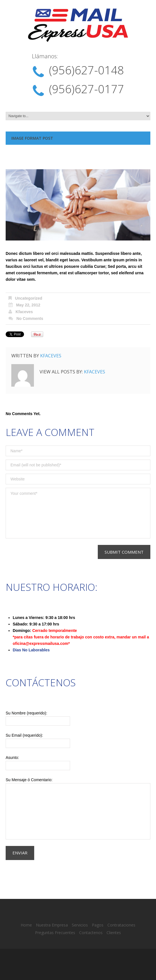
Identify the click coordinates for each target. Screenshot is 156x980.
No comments (30, 318)
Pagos (98, 925)
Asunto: (78, 763)
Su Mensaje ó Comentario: (78, 808)
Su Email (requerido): (78, 740)
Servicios (80, 925)
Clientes (114, 933)
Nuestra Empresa (52, 925)
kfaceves (24, 312)
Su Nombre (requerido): (78, 718)
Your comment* (78, 513)
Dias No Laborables (31, 650)
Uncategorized (29, 298)
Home (26, 925)
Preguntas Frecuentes (55, 933)
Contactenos (91, 933)
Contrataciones (121, 925)
